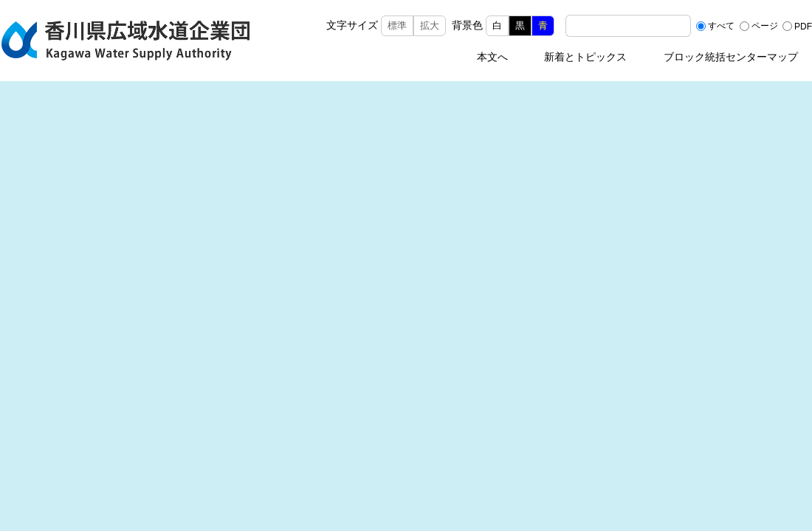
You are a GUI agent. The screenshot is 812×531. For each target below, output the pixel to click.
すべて (721, 26)
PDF (803, 26)
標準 (397, 25)
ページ (765, 26)
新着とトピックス (585, 57)
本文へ (492, 57)
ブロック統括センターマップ (731, 57)
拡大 (430, 25)
